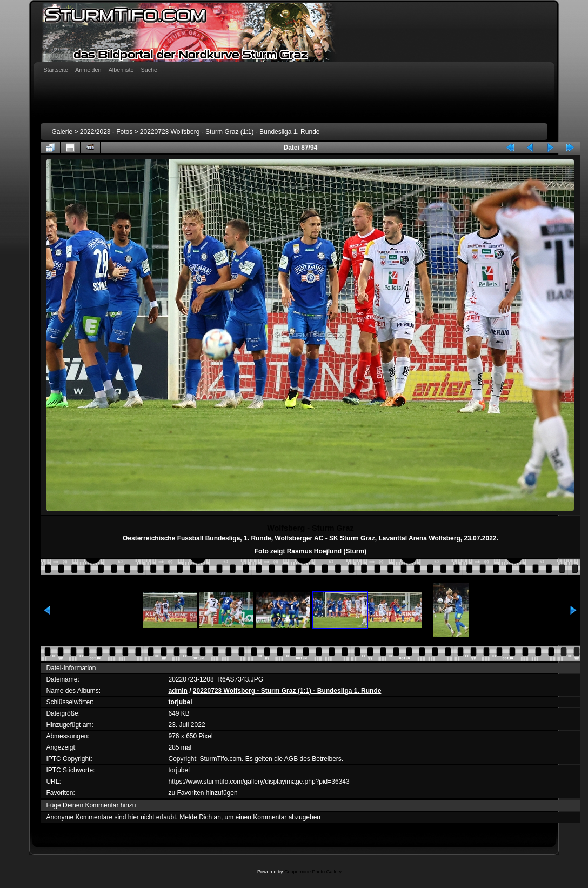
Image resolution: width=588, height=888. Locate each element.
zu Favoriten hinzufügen (203, 793)
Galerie (62, 132)
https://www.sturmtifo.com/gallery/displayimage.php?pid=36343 (259, 782)
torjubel (181, 702)
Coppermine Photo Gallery (313, 872)
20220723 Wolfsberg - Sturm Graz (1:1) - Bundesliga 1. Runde (230, 132)
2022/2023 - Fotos (106, 132)
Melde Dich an (200, 817)
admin (178, 691)
